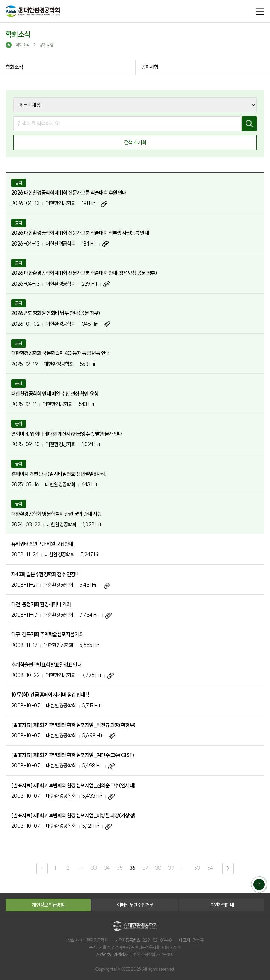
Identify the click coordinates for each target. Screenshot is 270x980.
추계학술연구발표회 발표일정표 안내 (46, 665)
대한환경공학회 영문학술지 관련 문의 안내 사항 (56, 514)
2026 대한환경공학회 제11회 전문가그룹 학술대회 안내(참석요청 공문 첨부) (84, 273)
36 (133, 868)
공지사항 (150, 67)
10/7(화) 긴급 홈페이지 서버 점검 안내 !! (50, 695)
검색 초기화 (135, 142)
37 (145, 868)
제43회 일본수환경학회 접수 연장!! (45, 574)
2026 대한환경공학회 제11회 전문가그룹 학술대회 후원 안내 (69, 193)
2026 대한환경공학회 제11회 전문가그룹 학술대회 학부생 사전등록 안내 (80, 233)
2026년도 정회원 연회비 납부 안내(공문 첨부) (56, 313)
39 (171, 868)
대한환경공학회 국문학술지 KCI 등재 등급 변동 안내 (60, 353)
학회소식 (14, 67)
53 (197, 868)
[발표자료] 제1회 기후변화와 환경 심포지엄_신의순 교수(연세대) (73, 785)
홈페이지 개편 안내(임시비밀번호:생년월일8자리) (59, 474)
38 (158, 868)
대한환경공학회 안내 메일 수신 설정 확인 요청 (55, 394)
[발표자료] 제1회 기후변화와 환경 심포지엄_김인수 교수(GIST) (73, 755)
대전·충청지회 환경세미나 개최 (41, 604)
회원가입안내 (222, 905)
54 (210, 868)
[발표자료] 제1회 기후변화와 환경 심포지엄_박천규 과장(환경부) (73, 725)
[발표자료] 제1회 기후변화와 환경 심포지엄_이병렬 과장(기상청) (73, 815)
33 (94, 868)
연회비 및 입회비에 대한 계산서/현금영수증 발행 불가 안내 (67, 434)
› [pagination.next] (228, 868)
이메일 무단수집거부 (135, 905)
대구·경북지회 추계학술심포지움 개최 (48, 634)
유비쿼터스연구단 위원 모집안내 (42, 544)
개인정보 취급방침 (48, 905)
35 (119, 868)
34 (107, 868)
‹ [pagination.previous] (42, 868)
